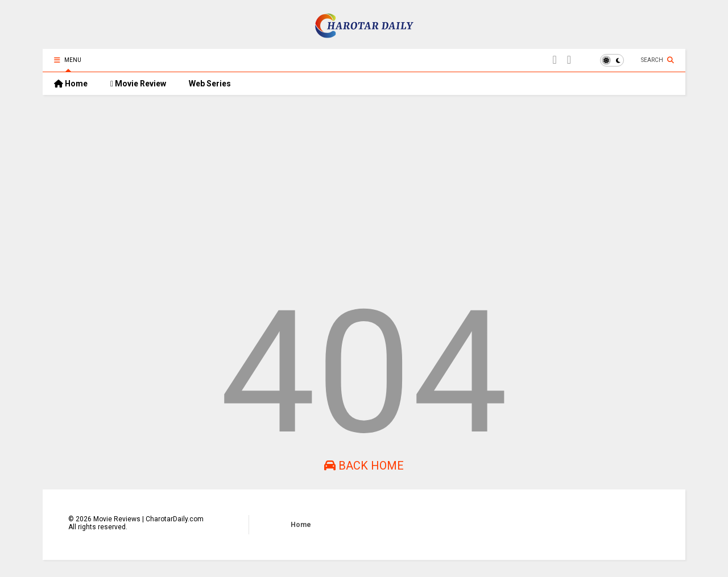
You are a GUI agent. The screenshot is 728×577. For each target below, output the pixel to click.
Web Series (210, 84)
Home (71, 84)
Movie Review (138, 84)
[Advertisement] (364, 192)
